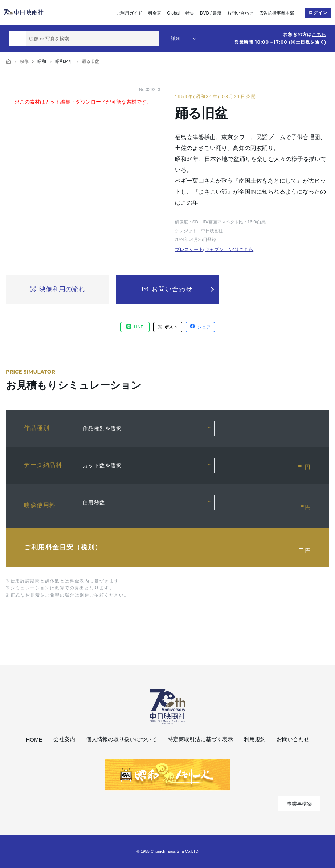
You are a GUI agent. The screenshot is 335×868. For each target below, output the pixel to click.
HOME (34, 740)
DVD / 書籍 (211, 13)
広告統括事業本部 (277, 13)
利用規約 (255, 739)
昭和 (42, 61)
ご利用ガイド (129, 13)
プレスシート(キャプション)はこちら (214, 249)
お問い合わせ (240, 13)
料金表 (155, 13)
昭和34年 (64, 61)
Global (173, 13)
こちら (319, 35)
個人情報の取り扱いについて (121, 739)
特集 (190, 13)
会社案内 (64, 739)
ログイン (318, 13)
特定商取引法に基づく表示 (200, 739)
